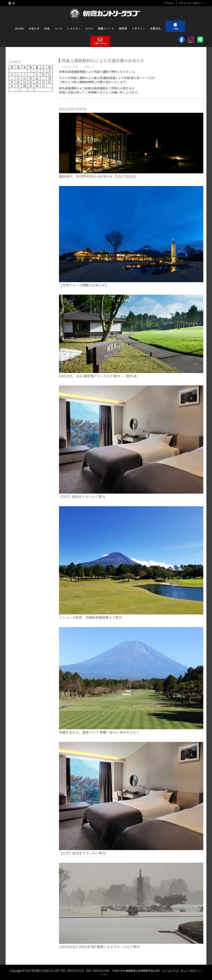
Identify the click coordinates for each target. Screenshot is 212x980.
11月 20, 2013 (70, 67)
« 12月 (18, 90)
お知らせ (88, 67)
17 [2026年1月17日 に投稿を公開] (43, 78)
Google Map (171, 971)
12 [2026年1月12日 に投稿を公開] (12, 78)
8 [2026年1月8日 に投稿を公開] (31, 75)
